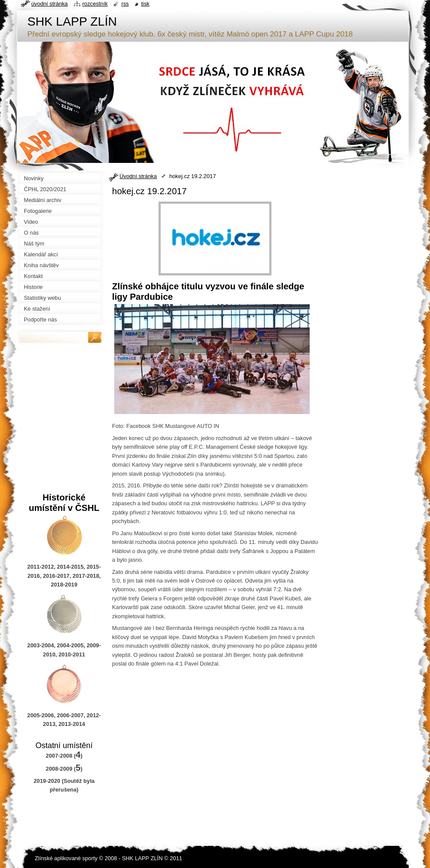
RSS (125, 4)
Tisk (145, 4)
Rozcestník (95, 4)
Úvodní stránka (138, 176)
